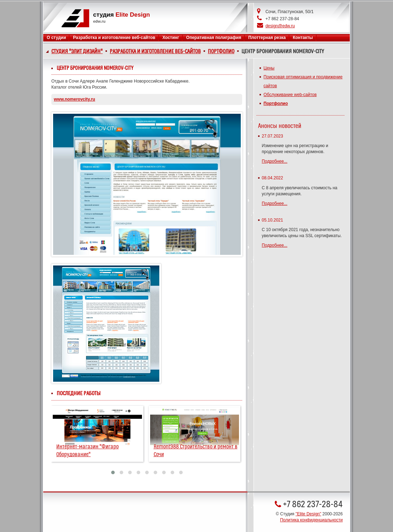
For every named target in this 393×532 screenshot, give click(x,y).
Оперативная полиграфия (214, 38)
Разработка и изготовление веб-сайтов (155, 51)
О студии (56, 38)
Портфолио (221, 51)
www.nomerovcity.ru (75, 99)
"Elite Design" (309, 514)
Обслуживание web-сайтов (290, 95)
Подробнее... (274, 161)
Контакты (303, 38)
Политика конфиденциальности (311, 520)
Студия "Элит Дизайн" (77, 51)
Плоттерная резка (267, 38)
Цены (269, 68)
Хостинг (171, 38)
